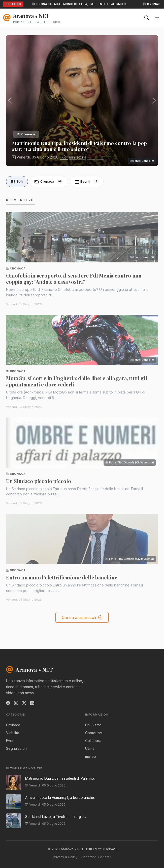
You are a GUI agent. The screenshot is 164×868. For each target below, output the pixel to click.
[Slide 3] (82, 159)
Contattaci (94, 733)
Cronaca (49, 182)
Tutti (17, 182)
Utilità (90, 748)
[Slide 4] (91, 159)
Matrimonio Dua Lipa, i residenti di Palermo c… (92, 4)
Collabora (93, 741)
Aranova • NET (29, 669)
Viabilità (13, 733)
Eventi (87, 182)
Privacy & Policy (65, 857)
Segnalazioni (17, 748)
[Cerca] (147, 18)
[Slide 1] (64, 159)
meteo (91, 756)
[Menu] (157, 18)
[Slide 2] (73, 159)
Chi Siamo (93, 725)
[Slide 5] (100, 159)
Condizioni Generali (96, 857)
